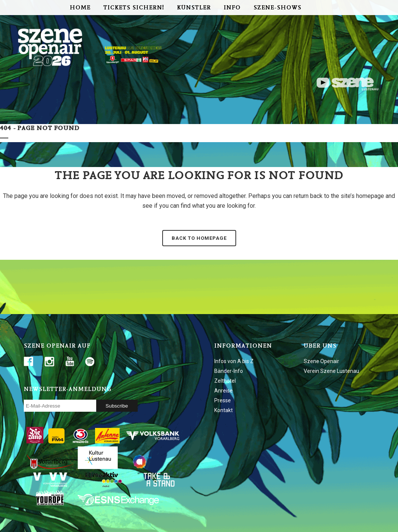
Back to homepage (199, 238)
